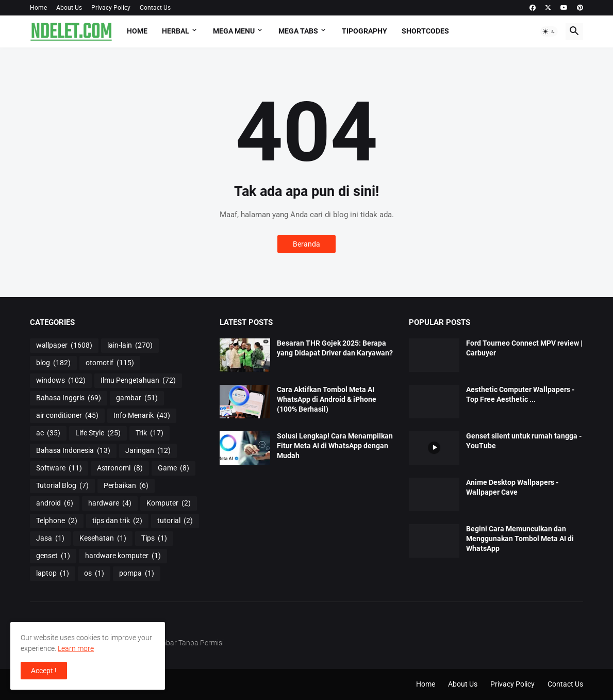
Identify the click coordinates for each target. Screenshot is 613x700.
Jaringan (148, 451)
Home (38, 8)
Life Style (98, 433)
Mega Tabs (298, 31)
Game (173, 468)
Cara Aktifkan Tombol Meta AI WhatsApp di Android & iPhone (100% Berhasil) (327, 399)
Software (59, 468)
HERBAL (176, 31)
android (55, 503)
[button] (549, 31)
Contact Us (155, 8)
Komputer (169, 503)
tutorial (175, 521)
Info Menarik (142, 416)
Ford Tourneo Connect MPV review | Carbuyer (524, 348)
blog (53, 363)
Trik (150, 433)
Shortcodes (425, 31)
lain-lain (130, 346)
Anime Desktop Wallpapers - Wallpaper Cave (512, 487)
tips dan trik (117, 521)
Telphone (57, 521)
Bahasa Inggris (69, 398)
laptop (53, 574)
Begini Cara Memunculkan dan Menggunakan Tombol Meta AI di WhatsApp (520, 539)
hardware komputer (123, 556)
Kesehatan (103, 539)
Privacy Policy (111, 8)
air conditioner (67, 416)
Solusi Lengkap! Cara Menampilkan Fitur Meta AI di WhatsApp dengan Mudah (335, 446)
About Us (69, 8)
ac (48, 433)
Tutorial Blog (62, 486)
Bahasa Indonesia (73, 451)
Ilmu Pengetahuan (138, 381)
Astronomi (120, 468)
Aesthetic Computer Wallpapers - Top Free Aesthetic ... (520, 394)
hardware (110, 503)
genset (53, 556)
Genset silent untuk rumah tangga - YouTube (524, 441)
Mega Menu (234, 31)
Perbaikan (126, 486)
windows (61, 381)
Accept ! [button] (44, 671)
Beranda (306, 244)
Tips (154, 539)
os (94, 574)
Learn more (76, 648)
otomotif (110, 363)
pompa (137, 574)
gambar (137, 398)
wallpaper (64, 346)
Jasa (50, 539)
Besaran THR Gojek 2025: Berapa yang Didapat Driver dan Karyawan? (335, 348)
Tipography (365, 31)
